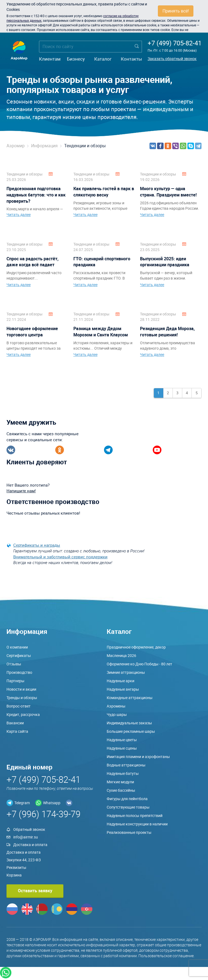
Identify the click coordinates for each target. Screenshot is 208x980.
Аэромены (116, 706)
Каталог (103, 59)
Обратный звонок (29, 829)
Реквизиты (16, 867)
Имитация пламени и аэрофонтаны (138, 757)
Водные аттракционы (126, 765)
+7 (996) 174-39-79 (43, 814)
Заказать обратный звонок (172, 59)
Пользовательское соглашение (166, 956)
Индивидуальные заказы (129, 723)
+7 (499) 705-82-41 (175, 43)
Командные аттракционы (130, 698)
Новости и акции (21, 689)
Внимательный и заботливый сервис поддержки (60, 557)
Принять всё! (176, 11)
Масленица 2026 (121, 655)
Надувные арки (121, 681)
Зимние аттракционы (126, 672)
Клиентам (50, 59)
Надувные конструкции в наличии (137, 824)
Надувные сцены (122, 748)
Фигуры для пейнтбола (127, 799)
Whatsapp (52, 803)
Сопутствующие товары (128, 807)
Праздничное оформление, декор (136, 647)
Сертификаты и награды (37, 545)
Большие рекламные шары (131, 731)
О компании (17, 647)
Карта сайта (17, 731)
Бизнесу (76, 59)
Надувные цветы (122, 740)
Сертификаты (19, 655)
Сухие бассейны (121, 790)
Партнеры (15, 681)
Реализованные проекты (129, 832)
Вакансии (15, 723)
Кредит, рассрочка (23, 714)
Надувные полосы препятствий (135, 815)
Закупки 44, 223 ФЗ (24, 860)
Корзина (14, 875)
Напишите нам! (21, 491)
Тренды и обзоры (22, 698)
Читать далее (19, 215)
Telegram (22, 803)
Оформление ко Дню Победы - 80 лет (139, 664)
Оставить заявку (35, 891)
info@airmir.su (26, 837)
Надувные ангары (123, 689)
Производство (19, 672)
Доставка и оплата (30, 845)
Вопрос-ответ (19, 706)
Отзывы (14, 664)
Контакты (131, 59)
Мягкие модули (120, 782)
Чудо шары (117, 714)
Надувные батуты (123, 773)
